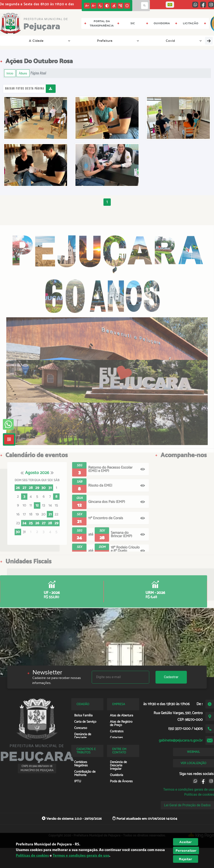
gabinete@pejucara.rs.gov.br (181, 740)
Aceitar (185, 842)
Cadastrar (171, 677)
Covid (69, 41)
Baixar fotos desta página (25, 89)
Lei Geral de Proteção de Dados (187, 805)
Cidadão (192, 41)
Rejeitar (185, 859)
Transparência (96, 41)
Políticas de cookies (199, 794)
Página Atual (38, 73)
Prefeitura (45, 41)
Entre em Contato (133, 41)
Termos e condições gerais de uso (189, 789)
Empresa (166, 41)
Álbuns (23, 73)
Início (10, 73)
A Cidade (18, 41)
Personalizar (186, 850)
